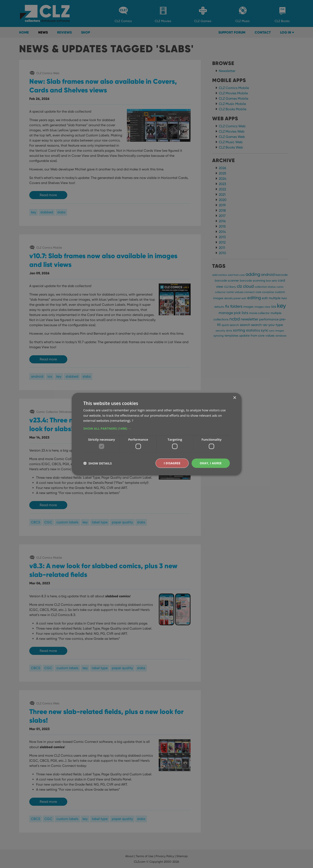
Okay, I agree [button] (211, 463)
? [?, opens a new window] (132, 421)
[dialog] (156, 434)
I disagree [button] (172, 463)
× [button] (235, 398)
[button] (157, 428)
